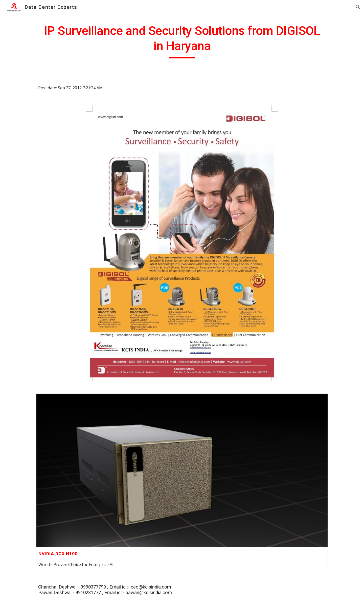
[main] (182, 41)
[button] (358, 7)
